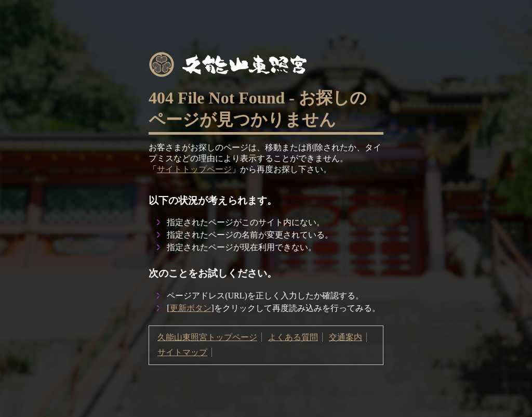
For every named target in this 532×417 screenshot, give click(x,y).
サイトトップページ (194, 169)
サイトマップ (182, 352)
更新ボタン (191, 308)
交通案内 (345, 337)
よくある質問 (293, 337)
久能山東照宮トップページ (207, 337)
